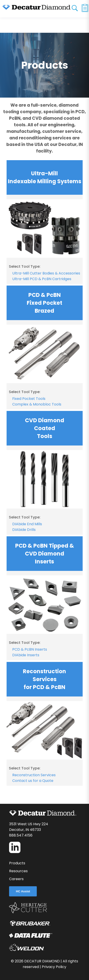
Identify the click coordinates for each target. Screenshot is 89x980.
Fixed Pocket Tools (29, 399)
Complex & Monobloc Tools (37, 404)
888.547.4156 (21, 835)
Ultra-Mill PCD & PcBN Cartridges (42, 279)
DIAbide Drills (24, 530)
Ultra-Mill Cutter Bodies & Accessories (46, 273)
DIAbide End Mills (27, 524)
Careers (16, 879)
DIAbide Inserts (26, 655)
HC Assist (23, 891)
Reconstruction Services (34, 775)
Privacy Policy (54, 967)
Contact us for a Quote (33, 781)
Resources (18, 871)
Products (17, 863)
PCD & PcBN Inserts (30, 649)
